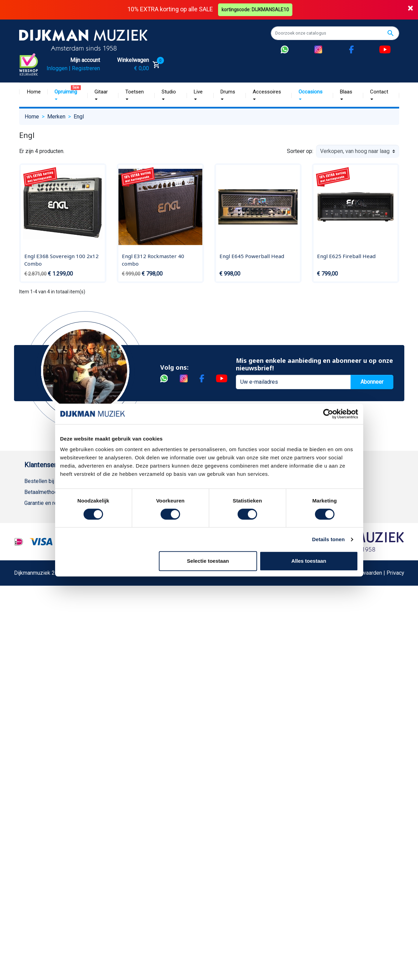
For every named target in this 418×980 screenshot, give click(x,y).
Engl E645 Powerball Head (252, 256)
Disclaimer (37, 558)
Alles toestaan (309, 561)
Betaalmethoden (44, 492)
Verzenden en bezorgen (53, 514)
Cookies (34, 613)
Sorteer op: (300, 151)
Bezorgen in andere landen (56, 634)
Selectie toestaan (208, 561)
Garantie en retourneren (52, 503)
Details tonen (328, 539)
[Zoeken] (335, 33)
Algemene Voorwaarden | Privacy (365, 750)
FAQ (29, 536)
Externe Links (41, 656)
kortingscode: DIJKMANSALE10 (255, 10)
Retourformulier (43, 602)
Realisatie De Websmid (232, 750)
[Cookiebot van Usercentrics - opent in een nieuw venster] (328, 414)
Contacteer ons (42, 645)
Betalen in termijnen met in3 (57, 623)
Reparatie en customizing (55, 547)
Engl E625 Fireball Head (346, 256)
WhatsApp (37, 591)
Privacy (33, 569)
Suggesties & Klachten (52, 580)
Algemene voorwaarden (53, 525)
